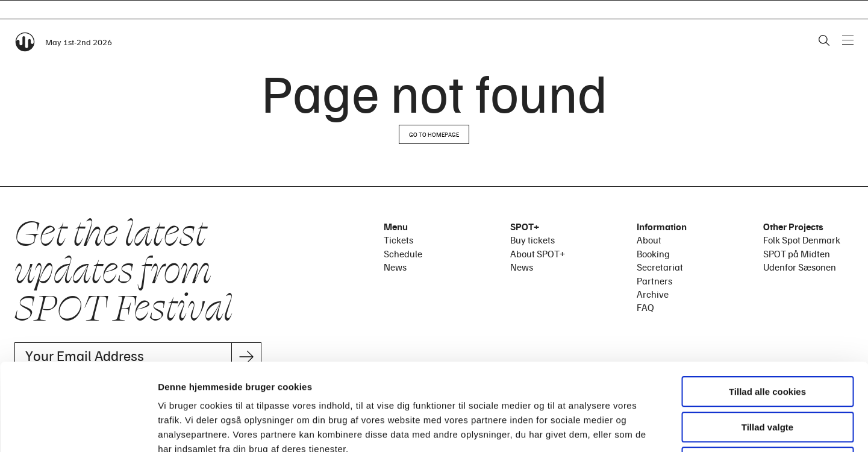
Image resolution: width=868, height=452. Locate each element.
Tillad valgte (767, 340)
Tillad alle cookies (767, 305)
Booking (653, 254)
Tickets (398, 240)
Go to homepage (434, 134)
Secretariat (660, 267)
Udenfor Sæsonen (800, 267)
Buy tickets (532, 240)
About (649, 240)
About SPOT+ (538, 254)
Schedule (403, 254)
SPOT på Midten (797, 254)
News (395, 267)
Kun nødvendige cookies (767, 375)
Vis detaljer (626, 428)
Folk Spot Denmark (802, 240)
